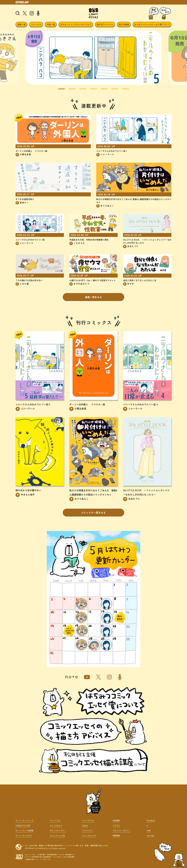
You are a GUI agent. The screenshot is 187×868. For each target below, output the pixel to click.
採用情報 (116, 835)
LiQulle (85, 825)
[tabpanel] (94, 58)
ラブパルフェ (87, 830)
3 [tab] (81, 90)
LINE (149, 830)
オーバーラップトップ (24, 820)
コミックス (36, 24)
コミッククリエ (88, 820)
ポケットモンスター (58, 830)
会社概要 (116, 820)
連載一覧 (21, 24)
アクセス (116, 825)
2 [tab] (70, 90)
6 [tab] (113, 90)
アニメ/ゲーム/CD (57, 835)
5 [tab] (102, 90)
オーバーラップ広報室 (24, 830)
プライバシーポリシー (122, 830)
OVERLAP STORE (23, 825)
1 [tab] (60, 90)
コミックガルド (56, 825)
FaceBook (151, 820)
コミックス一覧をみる (94, 513)
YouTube (151, 835)
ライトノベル (55, 820)
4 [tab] (92, 90)
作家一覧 (51, 24)
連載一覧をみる (94, 297)
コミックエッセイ (89, 835)
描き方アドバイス (105, 24)
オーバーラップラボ (24, 835)
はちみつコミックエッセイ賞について (152, 24)
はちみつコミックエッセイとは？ (76, 24)
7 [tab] (123, 90)
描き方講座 (124, 24)
